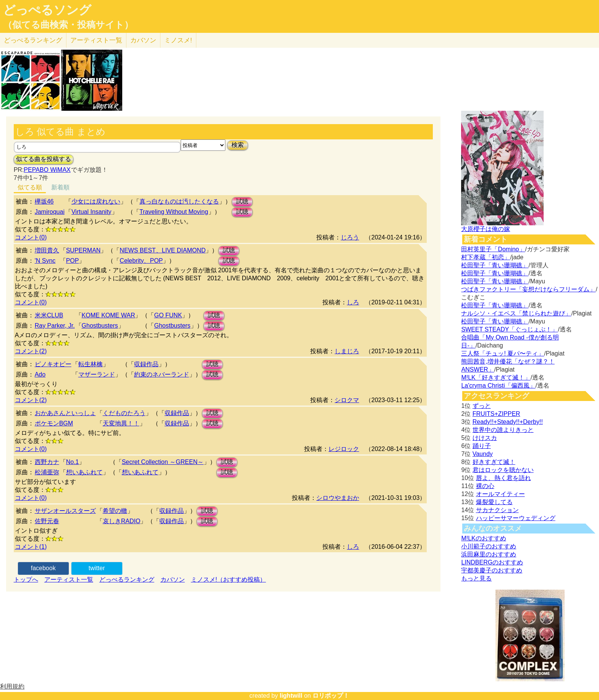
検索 (238, 145)
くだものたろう (124, 413)
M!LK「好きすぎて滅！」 (496, 377)
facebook (43, 568)
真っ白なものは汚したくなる (179, 201)
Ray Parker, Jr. (55, 326)
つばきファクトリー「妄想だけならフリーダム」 (528, 289)
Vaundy (483, 454)
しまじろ (347, 351)
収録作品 (146, 364)
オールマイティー (500, 494)
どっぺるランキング (127, 580)
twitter (97, 568)
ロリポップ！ (331, 696)
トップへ (26, 580)
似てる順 (30, 187)
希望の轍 (115, 511)
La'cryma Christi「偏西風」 (498, 386)
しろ (353, 302)
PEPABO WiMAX (47, 170)
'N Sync (45, 261)
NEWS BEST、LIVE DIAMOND (163, 250)
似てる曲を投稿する (44, 159)
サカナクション (497, 510)
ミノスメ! (178, 40)
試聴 (242, 201)
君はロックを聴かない (503, 470)
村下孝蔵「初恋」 (486, 257)
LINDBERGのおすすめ (492, 562)
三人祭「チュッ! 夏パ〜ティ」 (503, 353)
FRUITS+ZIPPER (496, 414)
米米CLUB (49, 315)
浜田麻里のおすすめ (489, 554)
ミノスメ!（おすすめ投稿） (228, 580)
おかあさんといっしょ (65, 413)
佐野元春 (47, 521)
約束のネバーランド (162, 374)
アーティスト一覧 (69, 580)
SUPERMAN (83, 250)
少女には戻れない (96, 201)
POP (73, 261)
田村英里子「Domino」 (493, 249)
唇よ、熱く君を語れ (503, 478)
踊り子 (482, 446)
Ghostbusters (100, 326)
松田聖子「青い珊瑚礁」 (495, 265)
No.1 (73, 462)
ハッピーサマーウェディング (516, 518)
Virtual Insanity (91, 212)
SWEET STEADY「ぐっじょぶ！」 (509, 329)
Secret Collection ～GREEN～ (163, 462)
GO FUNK (168, 315)
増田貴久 (47, 250)
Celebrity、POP (141, 261)
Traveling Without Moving (174, 212)
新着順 (60, 187)
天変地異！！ (121, 423)
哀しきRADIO (122, 521)
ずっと (482, 406)
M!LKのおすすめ (483, 538)
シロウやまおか (338, 498)
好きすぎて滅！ (494, 462)
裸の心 (485, 486)
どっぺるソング (47, 10)
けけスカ (485, 438)
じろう (350, 237)
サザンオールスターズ (65, 511)
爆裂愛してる (494, 502)
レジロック (344, 449)
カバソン (143, 40)
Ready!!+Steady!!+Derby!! (508, 422)
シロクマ (347, 400)
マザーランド (97, 374)
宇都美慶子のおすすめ (492, 570)
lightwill (291, 696)
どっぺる (33, 40)
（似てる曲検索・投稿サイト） (68, 25)
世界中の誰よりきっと (503, 430)
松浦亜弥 (47, 472)
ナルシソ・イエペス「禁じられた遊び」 (516, 313)
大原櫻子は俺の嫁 (486, 229)
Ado (40, 374)
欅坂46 (44, 201)
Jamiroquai (50, 212)
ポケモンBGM (54, 423)
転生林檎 (91, 364)
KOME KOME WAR (108, 315)
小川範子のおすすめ (489, 546)
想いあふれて (84, 472)
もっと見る (476, 578)
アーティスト (96, 40)
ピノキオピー (53, 364)
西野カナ (47, 462)
